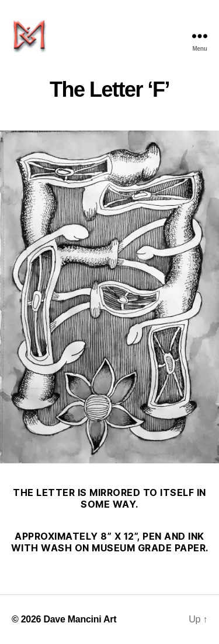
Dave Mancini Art (80, 619)
